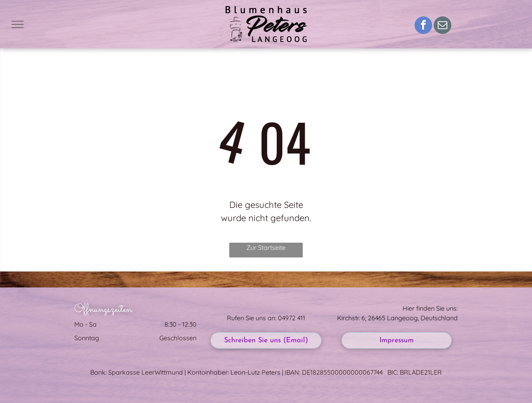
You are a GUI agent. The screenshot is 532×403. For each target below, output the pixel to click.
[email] (443, 26)
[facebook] (423, 26)
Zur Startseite (266, 247)
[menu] (18, 24)
